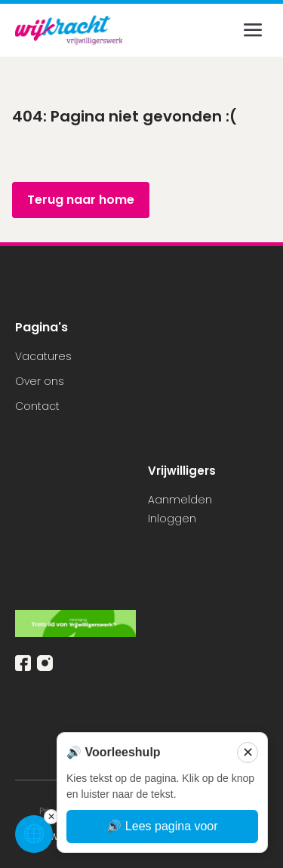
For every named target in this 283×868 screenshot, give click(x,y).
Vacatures (43, 356)
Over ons (40, 381)
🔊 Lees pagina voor (162, 826)
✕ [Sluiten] (248, 753)
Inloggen (172, 519)
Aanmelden (180, 500)
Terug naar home (81, 200)
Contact (37, 406)
